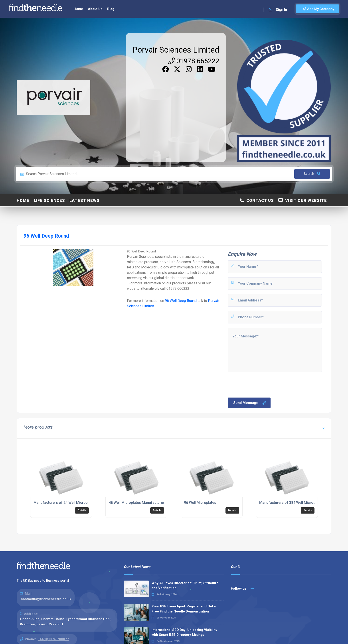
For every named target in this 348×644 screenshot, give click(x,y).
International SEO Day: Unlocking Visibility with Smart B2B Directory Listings (184, 632)
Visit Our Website (303, 200)
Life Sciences (49, 200)
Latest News (85, 200)
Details (82, 510)
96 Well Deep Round (181, 301)
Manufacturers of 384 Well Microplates (291, 503)
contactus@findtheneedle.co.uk (46, 599)
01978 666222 (194, 61)
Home (78, 9)
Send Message (250, 403)
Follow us (242, 588)
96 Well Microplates (200, 503)
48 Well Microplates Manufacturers (137, 503)
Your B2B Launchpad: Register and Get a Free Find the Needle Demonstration (184, 609)
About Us (95, 9)
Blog (111, 9)
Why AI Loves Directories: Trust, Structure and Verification (185, 586)
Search (312, 174)
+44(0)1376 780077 (53, 639)
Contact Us (257, 200)
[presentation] (261, 384)
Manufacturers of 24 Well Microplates (65, 503)
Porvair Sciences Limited (176, 50)
